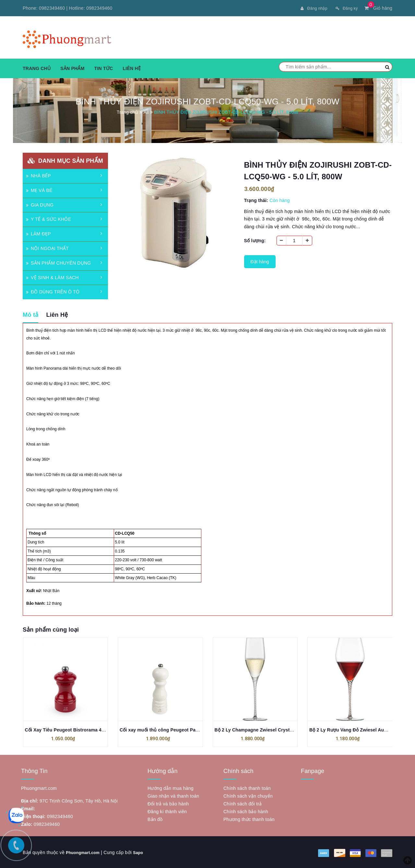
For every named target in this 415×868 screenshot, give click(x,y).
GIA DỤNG (40, 204)
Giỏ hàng (378, 8)
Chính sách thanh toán (247, 788)
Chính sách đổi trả (243, 803)
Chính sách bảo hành (246, 811)
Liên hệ (132, 68)
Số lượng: (255, 240)
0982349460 (52, 8)
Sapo (143, 852)
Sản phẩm (72, 68)
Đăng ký (345, 8)
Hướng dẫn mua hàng (171, 788)
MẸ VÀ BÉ (39, 190)
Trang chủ (37, 68)
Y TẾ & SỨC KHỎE (48, 219)
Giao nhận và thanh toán (173, 795)
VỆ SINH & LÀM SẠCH (52, 277)
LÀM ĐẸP (38, 233)
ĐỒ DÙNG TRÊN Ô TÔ (53, 291)
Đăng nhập (310, 8)
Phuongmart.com (85, 852)
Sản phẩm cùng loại (51, 629)
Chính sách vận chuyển (248, 795)
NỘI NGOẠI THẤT (47, 248)
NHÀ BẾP (38, 175)
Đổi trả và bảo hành (168, 803)
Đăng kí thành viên (167, 811)
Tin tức (104, 68)
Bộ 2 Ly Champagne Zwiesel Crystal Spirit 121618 (269, 729)
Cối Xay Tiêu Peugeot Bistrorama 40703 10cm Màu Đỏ (84, 729)
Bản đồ (155, 819)
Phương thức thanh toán (249, 819)
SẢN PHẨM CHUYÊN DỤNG (58, 262)
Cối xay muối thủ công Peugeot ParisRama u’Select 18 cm (184, 729)
